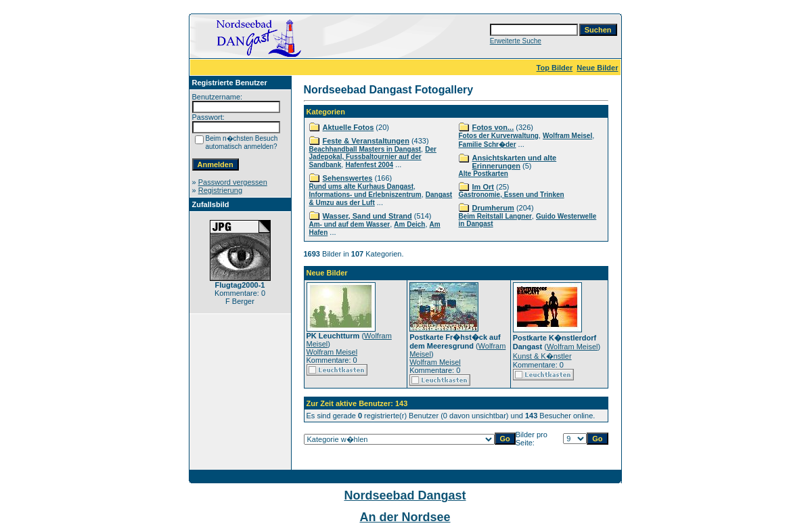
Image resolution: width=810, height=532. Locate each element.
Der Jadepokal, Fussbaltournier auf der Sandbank (373, 157)
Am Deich (409, 224)
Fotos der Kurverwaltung (499, 136)
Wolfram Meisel (567, 136)
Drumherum (493, 208)
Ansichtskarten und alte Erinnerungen (515, 162)
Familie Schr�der (488, 145)
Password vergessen (233, 182)
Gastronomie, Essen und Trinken (512, 195)
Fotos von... (493, 127)
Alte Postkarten (483, 174)
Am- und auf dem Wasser (350, 224)
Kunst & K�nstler (542, 356)
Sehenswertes (348, 178)
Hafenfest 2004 (369, 165)
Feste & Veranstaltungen (366, 141)
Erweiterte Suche (516, 41)
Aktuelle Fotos (348, 127)
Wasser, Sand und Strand (367, 216)
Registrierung (220, 190)
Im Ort (483, 187)
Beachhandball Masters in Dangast (365, 149)
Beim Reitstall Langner (495, 216)
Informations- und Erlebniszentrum (365, 195)
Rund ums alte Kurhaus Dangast (361, 186)
